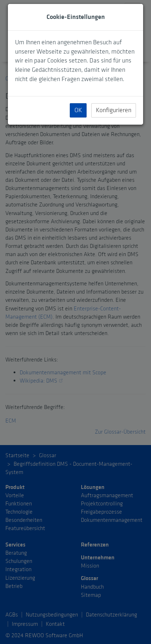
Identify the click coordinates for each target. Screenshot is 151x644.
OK (78, 110)
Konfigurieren (114, 110)
